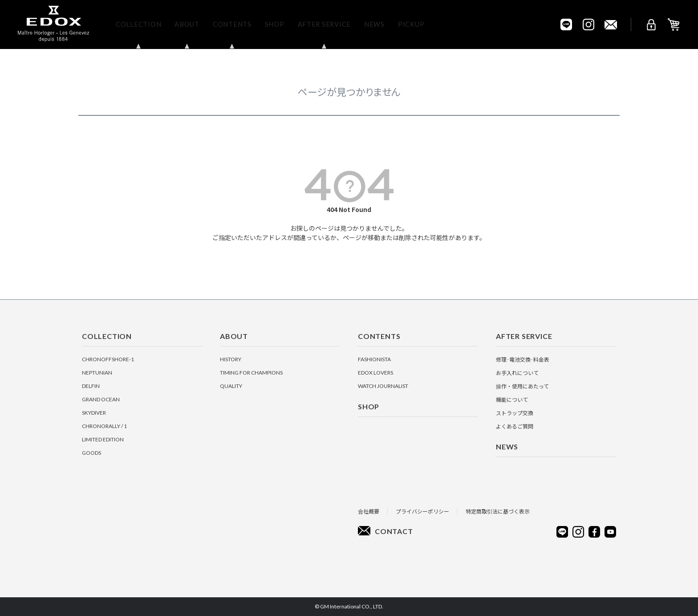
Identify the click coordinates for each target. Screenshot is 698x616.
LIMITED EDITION (103, 439)
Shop (275, 24)
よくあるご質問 (515, 426)
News (374, 24)
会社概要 (369, 511)
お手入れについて (517, 373)
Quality (231, 386)
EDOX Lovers (375, 373)
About (187, 24)
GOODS (91, 453)
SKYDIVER (94, 413)
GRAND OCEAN (101, 399)
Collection (138, 24)
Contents (232, 24)
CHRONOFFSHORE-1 (108, 359)
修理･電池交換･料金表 (523, 359)
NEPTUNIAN (97, 373)
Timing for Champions (251, 373)
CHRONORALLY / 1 (104, 426)
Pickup (411, 24)
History (231, 359)
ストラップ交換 (515, 413)
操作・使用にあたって (522, 386)
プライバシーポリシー (422, 511)
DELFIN (91, 386)
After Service (324, 24)
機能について (512, 399)
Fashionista (374, 359)
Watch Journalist (383, 386)
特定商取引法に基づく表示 (498, 511)
